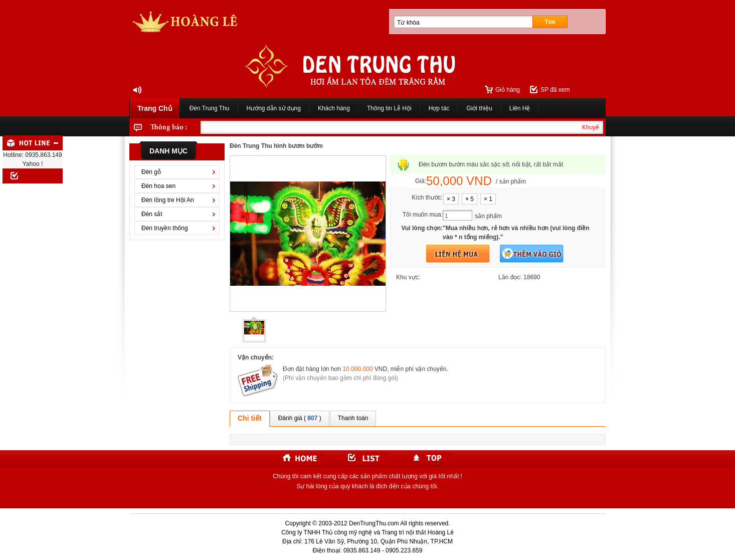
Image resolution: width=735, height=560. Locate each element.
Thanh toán (353, 418)
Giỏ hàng (508, 90)
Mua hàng (458, 254)
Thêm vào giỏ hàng (532, 254)
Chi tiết (250, 418)
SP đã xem (555, 90)
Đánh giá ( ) (300, 418)
